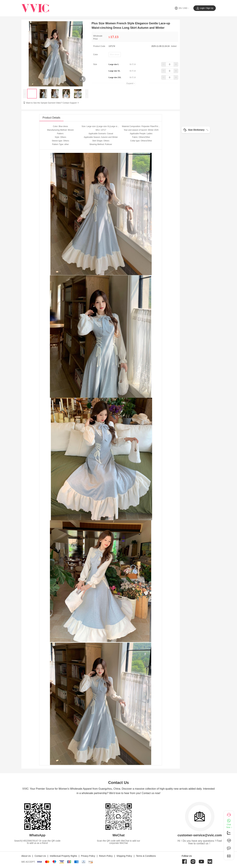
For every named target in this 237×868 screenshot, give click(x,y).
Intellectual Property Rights (63, 856)
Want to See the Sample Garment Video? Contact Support (53, 103)
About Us (26, 856)
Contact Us (40, 856)
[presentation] (25, 94)
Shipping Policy (124, 856)
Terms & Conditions (146, 856)
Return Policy (106, 856)
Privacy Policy (88, 856)
